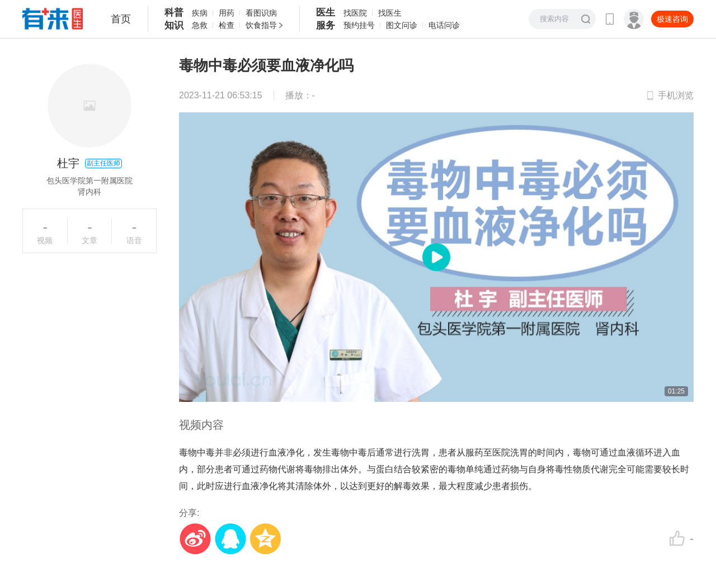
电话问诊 (444, 25)
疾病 (200, 13)
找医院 (355, 13)
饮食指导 (261, 25)
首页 (121, 19)
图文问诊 (402, 25)
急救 (200, 25)
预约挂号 (359, 25)
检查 (227, 25)
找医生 (390, 13)
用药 (227, 13)
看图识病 (261, 13)
